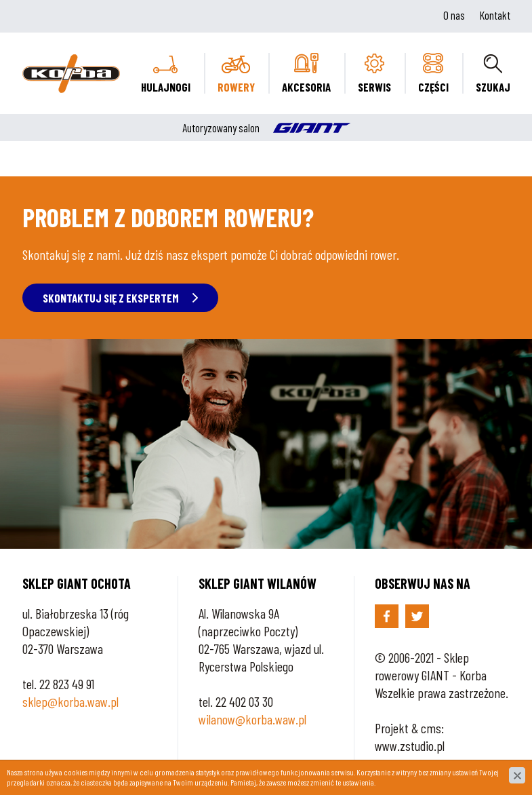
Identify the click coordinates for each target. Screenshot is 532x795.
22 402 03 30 (244, 701)
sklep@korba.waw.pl (70, 701)
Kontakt (495, 15)
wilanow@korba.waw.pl (252, 719)
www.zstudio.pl (410, 745)
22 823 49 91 (67, 684)
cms (431, 728)
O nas (454, 15)
